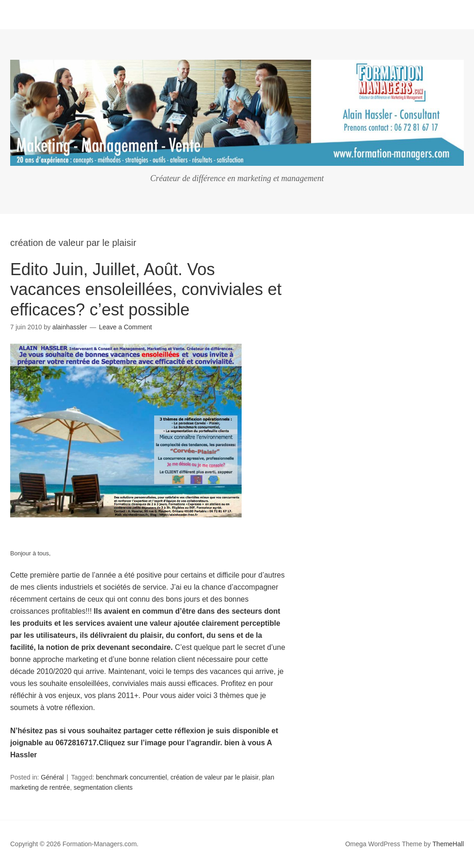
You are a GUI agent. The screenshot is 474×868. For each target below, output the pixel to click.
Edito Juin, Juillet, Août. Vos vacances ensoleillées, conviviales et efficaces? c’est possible (146, 289)
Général (52, 777)
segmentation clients (103, 787)
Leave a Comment (125, 327)
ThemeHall (448, 844)
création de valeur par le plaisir (214, 777)
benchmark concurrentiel (131, 777)
